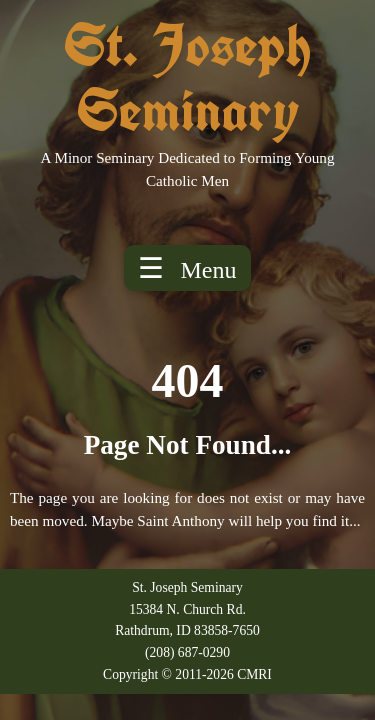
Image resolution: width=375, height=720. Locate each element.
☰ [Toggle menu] (187, 268)
